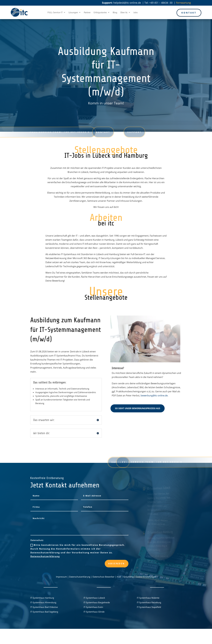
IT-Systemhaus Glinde (94, 612)
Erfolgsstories (100, 12)
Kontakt (189, 13)
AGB (119, 577)
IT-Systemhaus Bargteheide (97, 602)
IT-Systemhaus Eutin (93, 607)
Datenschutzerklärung (45, 556)
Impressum (61, 577)
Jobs (136, 12)
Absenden (117, 563)
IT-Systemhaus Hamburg (42, 598)
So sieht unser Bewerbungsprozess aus (138, 408)
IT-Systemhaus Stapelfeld (149, 607)
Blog (115, 12)
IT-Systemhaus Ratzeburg (149, 602)
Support (120, 132)
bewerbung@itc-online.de (154, 396)
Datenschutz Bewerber (103, 577)
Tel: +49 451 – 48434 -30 (159, 3)
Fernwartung (183, 3)
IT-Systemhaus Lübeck (94, 598)
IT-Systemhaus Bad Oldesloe (44, 607)
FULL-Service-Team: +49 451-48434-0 (57, 132)
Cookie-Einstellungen (146, 577)
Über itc (124, 12)
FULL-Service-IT (55, 12)
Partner (87, 12)
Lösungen (73, 12)
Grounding (128, 577)
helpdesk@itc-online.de (127, 3)
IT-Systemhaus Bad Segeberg (44, 612)
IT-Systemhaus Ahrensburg (43, 602)
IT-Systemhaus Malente (148, 598)
